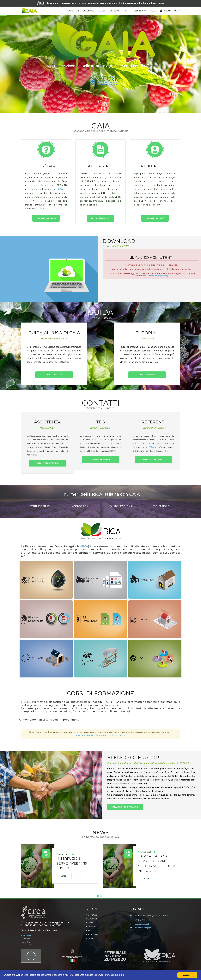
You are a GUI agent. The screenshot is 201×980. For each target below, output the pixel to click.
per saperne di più (46, 218)
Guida (102, 11)
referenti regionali (158, 276)
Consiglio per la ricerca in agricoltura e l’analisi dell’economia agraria (77, 3)
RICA (126, 11)
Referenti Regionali (154, 459)
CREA (151, 447)
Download (89, 11)
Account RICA (169, 11)
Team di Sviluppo (101, 459)
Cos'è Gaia (73, 11)
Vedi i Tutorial (147, 375)
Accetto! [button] (187, 975)
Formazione (139, 11)
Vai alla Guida (54, 375)
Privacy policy (26, 935)
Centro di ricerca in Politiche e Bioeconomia (142, 3)
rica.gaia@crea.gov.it (142, 924)
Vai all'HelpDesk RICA (48, 463)
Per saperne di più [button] (115, 975)
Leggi (64, 876)
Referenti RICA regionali (143, 928)
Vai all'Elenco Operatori (125, 807)
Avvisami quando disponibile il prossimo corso (100, 735)
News (153, 11)
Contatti (114, 11)
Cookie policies (27, 938)
